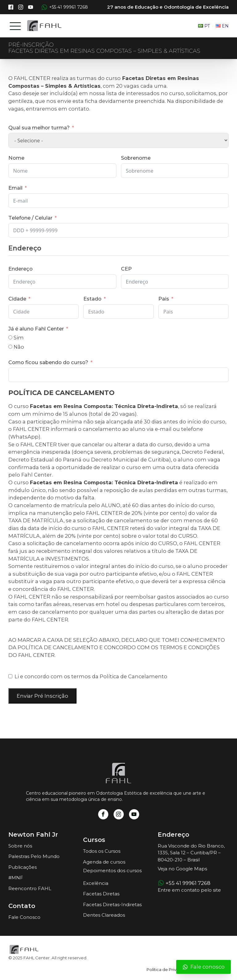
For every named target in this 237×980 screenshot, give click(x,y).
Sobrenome (136, 158)
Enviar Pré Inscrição (42, 696)
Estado (92, 299)
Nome (16, 158)
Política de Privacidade (170, 969)
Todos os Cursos (102, 851)
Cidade (17, 299)
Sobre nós (20, 846)
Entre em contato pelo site (189, 890)
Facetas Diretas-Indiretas (112, 904)
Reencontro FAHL (30, 888)
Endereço (21, 269)
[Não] (10, 347)
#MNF (16, 878)
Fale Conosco (24, 917)
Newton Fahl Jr (33, 835)
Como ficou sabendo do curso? (48, 362)
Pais (164, 299)
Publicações (23, 867)
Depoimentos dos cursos (112, 871)
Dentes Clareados (104, 915)
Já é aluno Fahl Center (36, 329)
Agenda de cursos (104, 862)
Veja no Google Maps (182, 869)
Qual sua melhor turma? (39, 128)
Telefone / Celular (30, 218)
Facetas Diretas (101, 894)
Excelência (96, 883)
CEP (126, 269)
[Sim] (10, 337)
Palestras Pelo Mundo (34, 856)
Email (15, 188)
